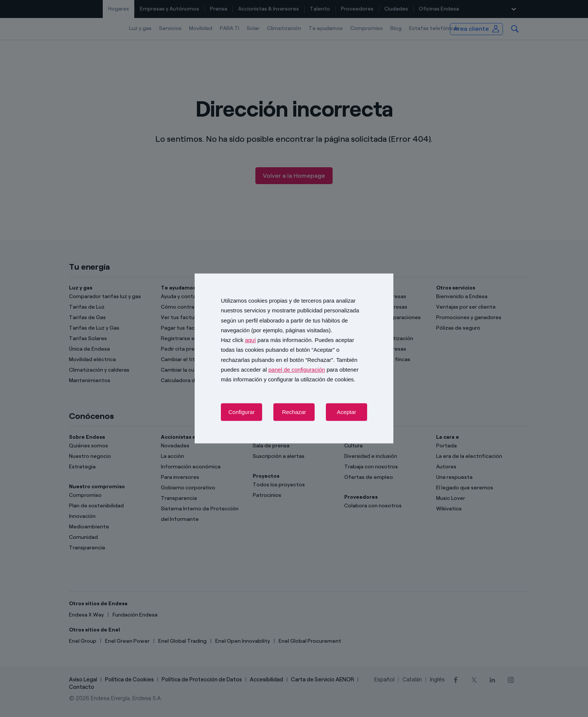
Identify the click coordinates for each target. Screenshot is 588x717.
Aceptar (346, 412)
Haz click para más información (266, 340)
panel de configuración (297, 370)
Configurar (241, 412)
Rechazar (294, 412)
